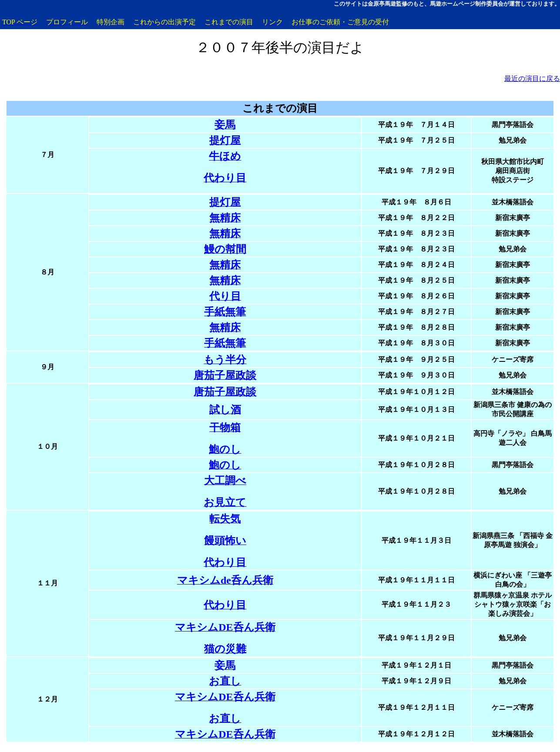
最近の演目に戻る (532, 79)
